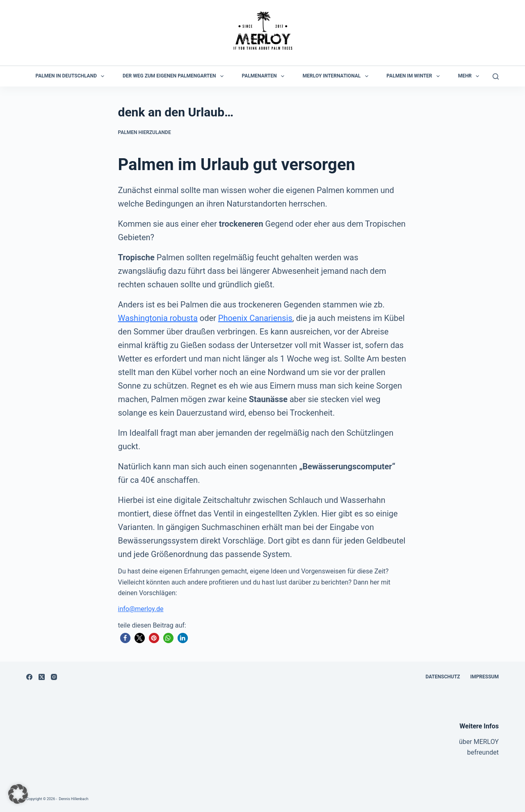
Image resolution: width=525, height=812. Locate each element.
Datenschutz (443, 677)
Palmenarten (265, 76)
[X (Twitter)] (42, 677)
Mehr (470, 76)
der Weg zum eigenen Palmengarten (175, 76)
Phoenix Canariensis (255, 318)
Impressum (485, 677)
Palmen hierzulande (145, 132)
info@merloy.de (141, 609)
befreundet (483, 752)
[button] (125, 638)
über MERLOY (479, 742)
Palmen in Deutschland (72, 76)
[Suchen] (496, 76)
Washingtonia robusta (158, 318)
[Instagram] (54, 677)
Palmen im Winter (415, 76)
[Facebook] (29, 677)
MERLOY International (337, 76)
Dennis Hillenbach (73, 799)
